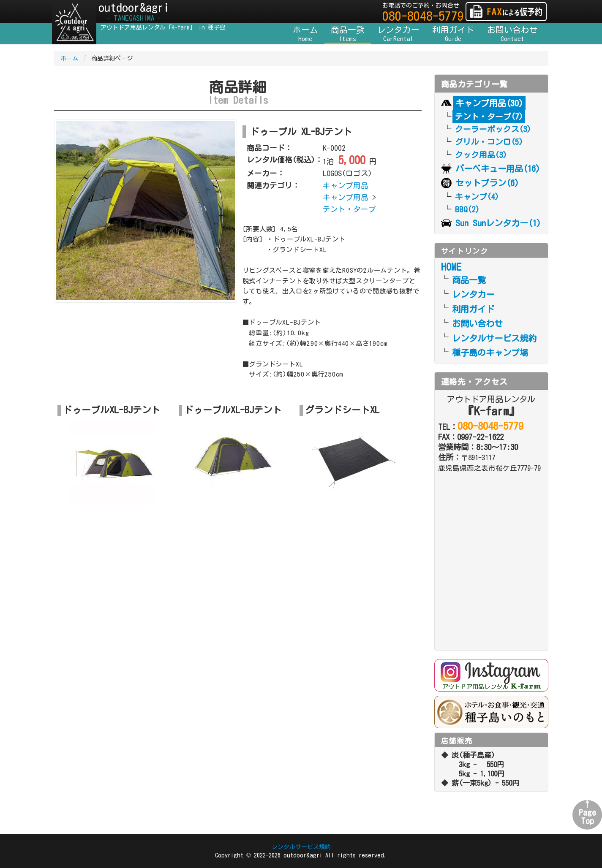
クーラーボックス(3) (493, 129)
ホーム (305, 34)
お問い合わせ (512, 34)
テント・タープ (349, 209)
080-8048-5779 (423, 16)
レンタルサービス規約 (494, 338)
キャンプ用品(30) (489, 103)
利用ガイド (453, 34)
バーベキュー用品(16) (498, 168)
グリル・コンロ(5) (489, 142)
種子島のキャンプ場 (490, 353)
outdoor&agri (134, 12)
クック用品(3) (481, 155)
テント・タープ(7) (489, 117)
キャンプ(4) (477, 197)
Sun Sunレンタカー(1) (498, 223)
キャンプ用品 (346, 186)
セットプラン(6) (487, 183)
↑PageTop (587, 812)
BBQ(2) (467, 209)
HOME (451, 267)
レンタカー (398, 34)
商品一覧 (348, 34)
